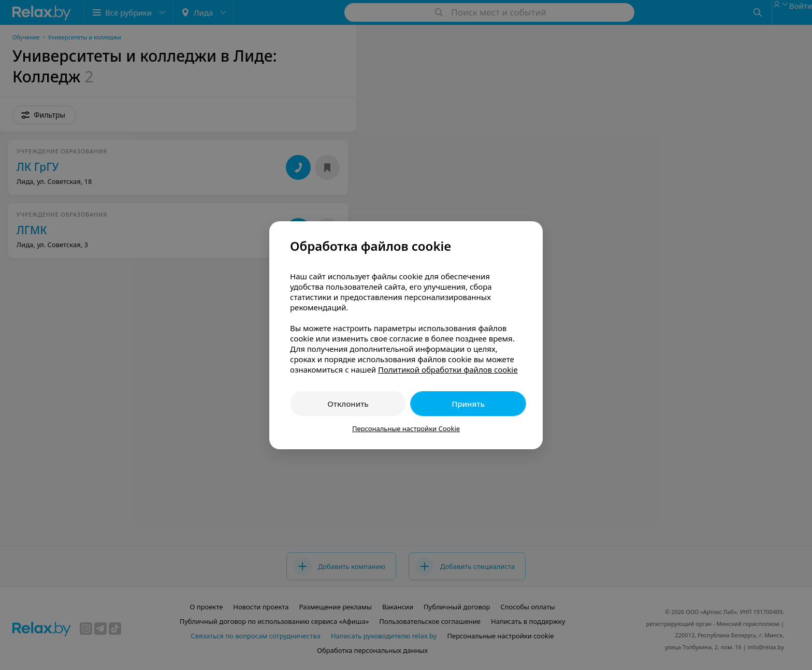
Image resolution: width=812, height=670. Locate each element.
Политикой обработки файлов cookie (448, 369)
